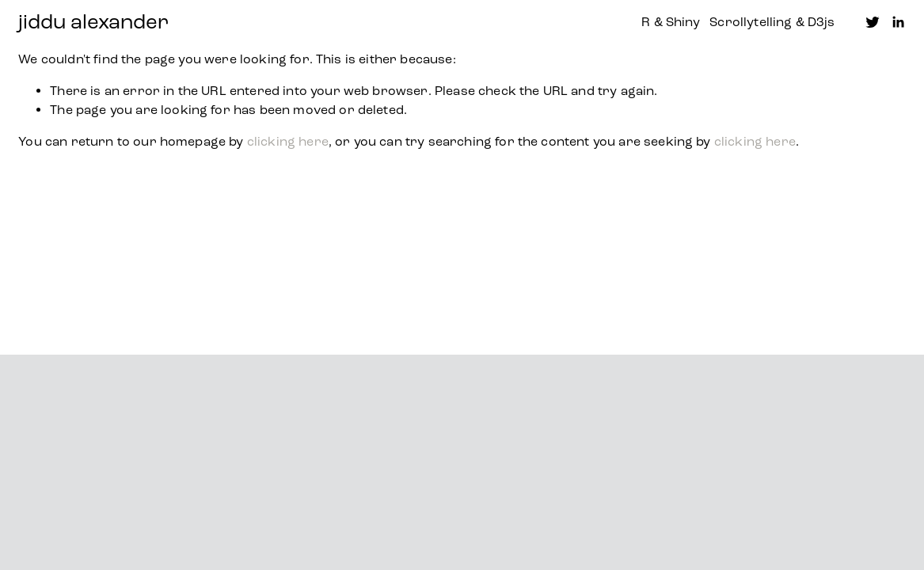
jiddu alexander (93, 22)
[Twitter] (873, 22)
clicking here (288, 141)
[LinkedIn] (898, 22)
